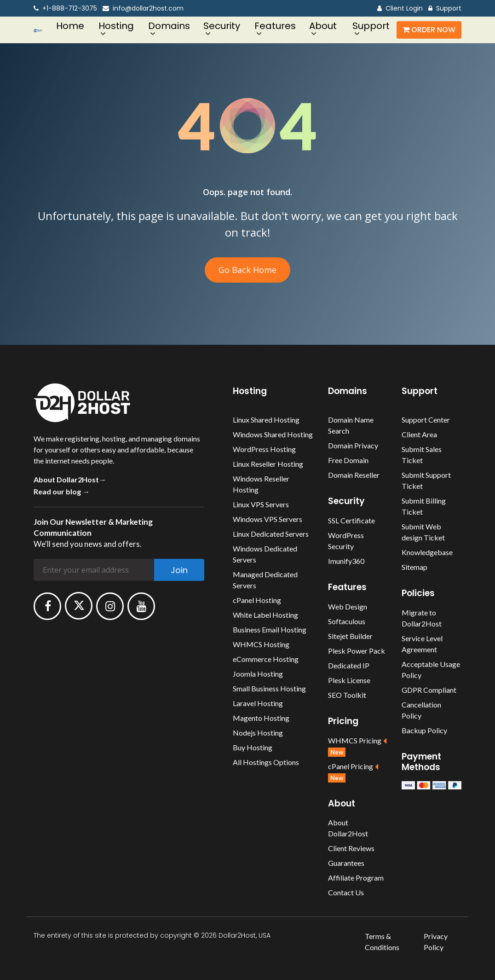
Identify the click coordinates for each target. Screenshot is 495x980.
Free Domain (348, 460)
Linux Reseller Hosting (268, 464)
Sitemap (414, 567)
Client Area (419, 434)
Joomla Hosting (258, 674)
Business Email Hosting (270, 629)
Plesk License (349, 680)
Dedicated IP (349, 665)
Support (445, 9)
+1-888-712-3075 (65, 9)
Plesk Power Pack (357, 651)
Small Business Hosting (269, 688)
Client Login (400, 9)
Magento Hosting (261, 718)
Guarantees (346, 863)
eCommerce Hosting (266, 659)
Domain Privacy (353, 445)
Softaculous (347, 621)
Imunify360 (346, 561)
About (323, 26)
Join (179, 570)
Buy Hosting (253, 747)
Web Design (348, 606)
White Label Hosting (265, 615)
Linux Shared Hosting (266, 420)
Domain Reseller (354, 475)
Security (222, 26)
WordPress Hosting (264, 449)
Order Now (429, 30)
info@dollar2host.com (143, 9)
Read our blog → (62, 491)
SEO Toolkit (347, 695)
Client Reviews (351, 848)
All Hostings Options (266, 762)
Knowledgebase (427, 552)
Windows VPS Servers (268, 519)
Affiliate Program (356, 878)
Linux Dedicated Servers (271, 534)
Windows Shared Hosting (273, 434)
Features (275, 26)
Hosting (116, 26)
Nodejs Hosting (258, 733)
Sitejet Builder (350, 636)
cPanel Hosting (257, 600)
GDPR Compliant (429, 690)
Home (70, 26)
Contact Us (346, 892)
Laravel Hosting (258, 703)
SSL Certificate (351, 520)
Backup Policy (424, 730)
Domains (169, 26)
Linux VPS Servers (261, 504)
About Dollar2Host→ (70, 479)
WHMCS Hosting (261, 644)
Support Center (426, 420)
